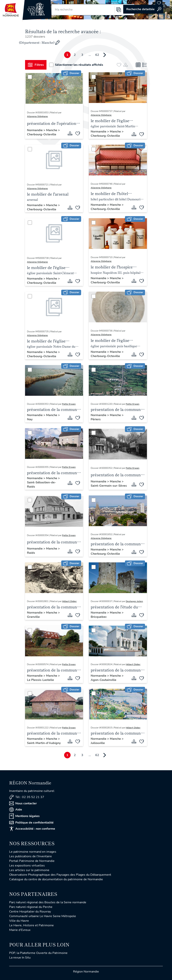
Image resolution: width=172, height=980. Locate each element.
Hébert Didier (69, 601)
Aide (16, 810)
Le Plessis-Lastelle (40, 680)
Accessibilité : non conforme (32, 829)
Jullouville (98, 743)
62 (97, 55)
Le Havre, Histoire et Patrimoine (31, 925)
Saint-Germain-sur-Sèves (109, 486)
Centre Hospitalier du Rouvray (30, 912)
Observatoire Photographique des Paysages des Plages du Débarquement (60, 875)
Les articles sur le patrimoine (29, 870)
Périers (96, 419)
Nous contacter (23, 803)
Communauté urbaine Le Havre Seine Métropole (43, 916)
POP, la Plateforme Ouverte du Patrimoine (38, 953)
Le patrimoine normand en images (33, 852)
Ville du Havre (19, 921)
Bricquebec (99, 617)
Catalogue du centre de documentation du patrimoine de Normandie (56, 879)
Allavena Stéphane (37, 116)
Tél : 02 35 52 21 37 (27, 797)
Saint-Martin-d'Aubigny (44, 743)
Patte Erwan (69, 404)
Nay (30, 419)
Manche (52, 130)
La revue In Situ (20, 958)
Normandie (35, 130)
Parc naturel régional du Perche (31, 907)
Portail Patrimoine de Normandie (32, 861)
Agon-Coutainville (104, 680)
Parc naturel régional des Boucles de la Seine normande (48, 902)
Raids (31, 553)
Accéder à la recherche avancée (143, 9)
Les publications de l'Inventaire (31, 856)
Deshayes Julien (134, 601)
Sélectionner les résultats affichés (76, 65)
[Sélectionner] (30, 77)
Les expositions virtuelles (27, 866)
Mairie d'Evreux (20, 930)
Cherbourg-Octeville (42, 134)
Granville (33, 617)
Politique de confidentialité (31, 823)
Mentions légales (24, 816)
